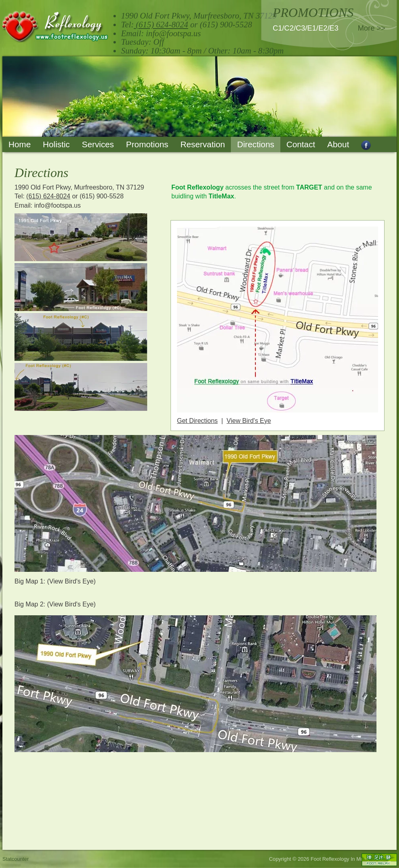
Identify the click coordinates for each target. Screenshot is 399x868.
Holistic (56, 144)
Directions (255, 144)
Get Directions (197, 421)
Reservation (203, 144)
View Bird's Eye (249, 421)
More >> (372, 28)
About (338, 144)
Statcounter (15, 859)
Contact (301, 144)
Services (98, 144)
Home (20, 144)
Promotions (147, 144)
